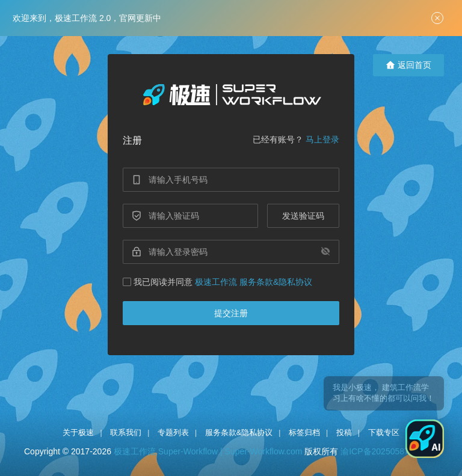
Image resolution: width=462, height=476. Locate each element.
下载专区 (384, 432)
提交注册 (231, 313)
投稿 (344, 432)
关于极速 (78, 432)
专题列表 (173, 432)
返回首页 (408, 65)
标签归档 (304, 432)
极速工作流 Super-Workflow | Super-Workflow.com (208, 451)
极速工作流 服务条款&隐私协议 (254, 282)
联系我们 (126, 432)
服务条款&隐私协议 (239, 432)
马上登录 (322, 139)
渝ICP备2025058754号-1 (387, 451)
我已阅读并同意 (217, 282)
